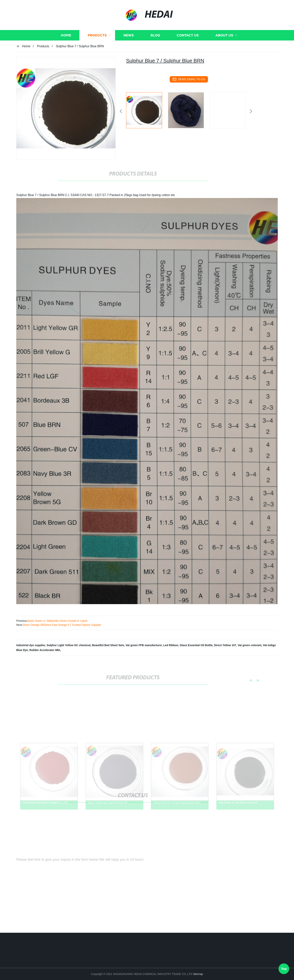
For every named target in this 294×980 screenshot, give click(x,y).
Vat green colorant (249, 645)
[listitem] (147, 110)
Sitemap (198, 974)
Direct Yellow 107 (225, 645)
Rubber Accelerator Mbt (45, 650)
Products (97, 45)
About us (224, 45)
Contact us (188, 45)
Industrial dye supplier (31, 645)
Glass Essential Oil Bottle (196, 645)
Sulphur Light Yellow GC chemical (68, 645)
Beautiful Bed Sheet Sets (108, 645)
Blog (155, 45)
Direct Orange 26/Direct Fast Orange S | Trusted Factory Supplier (62, 625)
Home (66, 45)
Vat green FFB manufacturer (144, 645)
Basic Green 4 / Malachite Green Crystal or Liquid (57, 621)
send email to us (189, 79)
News (129, 45)
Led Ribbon (171, 645)
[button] (121, 112)
